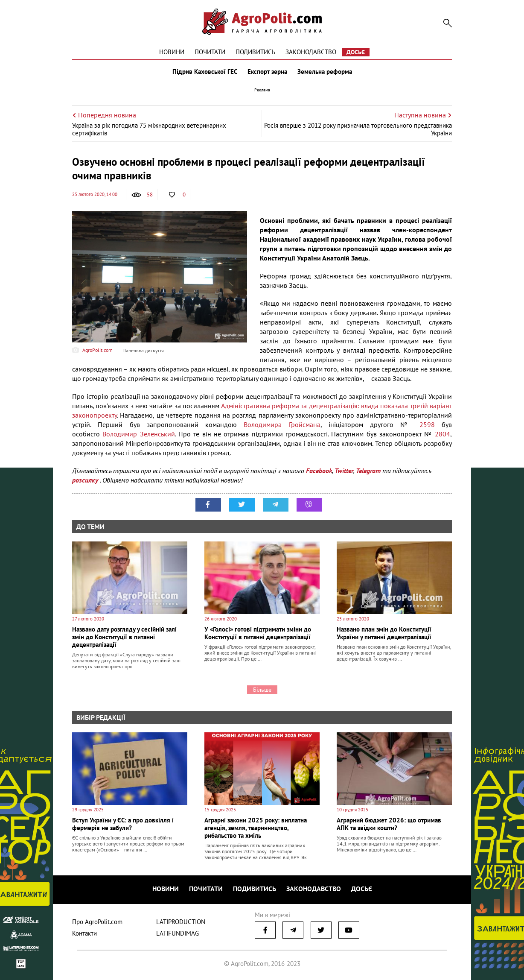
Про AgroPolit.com (97, 922)
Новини (172, 52)
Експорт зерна (267, 72)
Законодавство (311, 52)
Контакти (84, 933)
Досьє (356, 52)
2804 (442, 434)
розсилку (86, 480)
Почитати (210, 52)
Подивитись (255, 52)
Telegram (368, 471)
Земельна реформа (325, 72)
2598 (427, 424)
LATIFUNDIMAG (178, 933)
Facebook (319, 471)
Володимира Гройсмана (282, 424)
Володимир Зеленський (138, 434)
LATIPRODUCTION (181, 922)
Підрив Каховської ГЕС (205, 72)
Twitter (344, 471)
